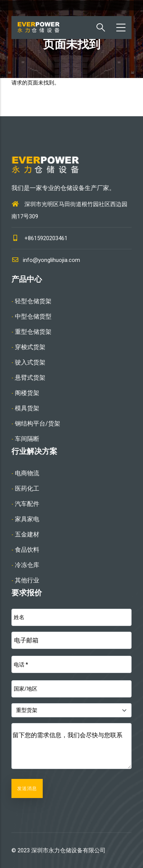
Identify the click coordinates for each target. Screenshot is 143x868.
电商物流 (27, 473)
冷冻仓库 (27, 565)
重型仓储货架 (33, 332)
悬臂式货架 (30, 378)
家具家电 (27, 519)
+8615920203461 (46, 238)
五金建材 (27, 534)
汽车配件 (27, 504)
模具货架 (27, 408)
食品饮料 (27, 550)
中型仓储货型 (33, 316)
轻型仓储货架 (33, 301)
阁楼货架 (27, 393)
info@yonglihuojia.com (46, 260)
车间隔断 (27, 439)
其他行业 (27, 580)
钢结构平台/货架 (38, 423)
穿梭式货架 (30, 347)
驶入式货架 (30, 362)
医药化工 (27, 488)
